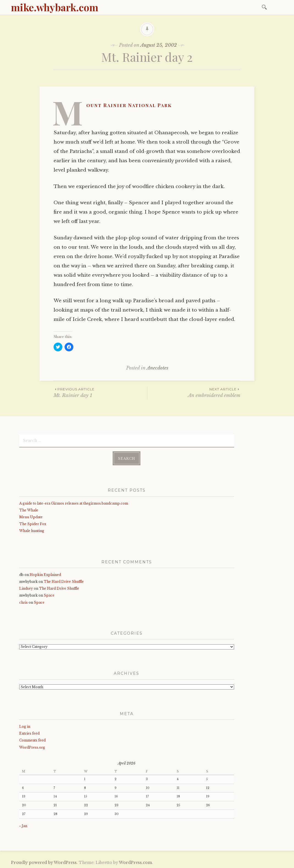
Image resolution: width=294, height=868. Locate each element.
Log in (25, 726)
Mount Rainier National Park (129, 105)
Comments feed (32, 740)
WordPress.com (135, 862)
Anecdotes (157, 368)
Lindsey (26, 588)
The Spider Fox (33, 524)
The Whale (29, 510)
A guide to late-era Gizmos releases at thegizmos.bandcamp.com (74, 503)
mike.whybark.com (55, 7)
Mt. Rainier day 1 (100, 392)
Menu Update (31, 517)
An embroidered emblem (194, 392)
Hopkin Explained (45, 574)
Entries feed (29, 733)
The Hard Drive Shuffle (64, 581)
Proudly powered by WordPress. (44, 862)
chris (23, 602)
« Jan (23, 826)
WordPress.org (32, 747)
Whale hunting (32, 530)
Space (49, 595)
